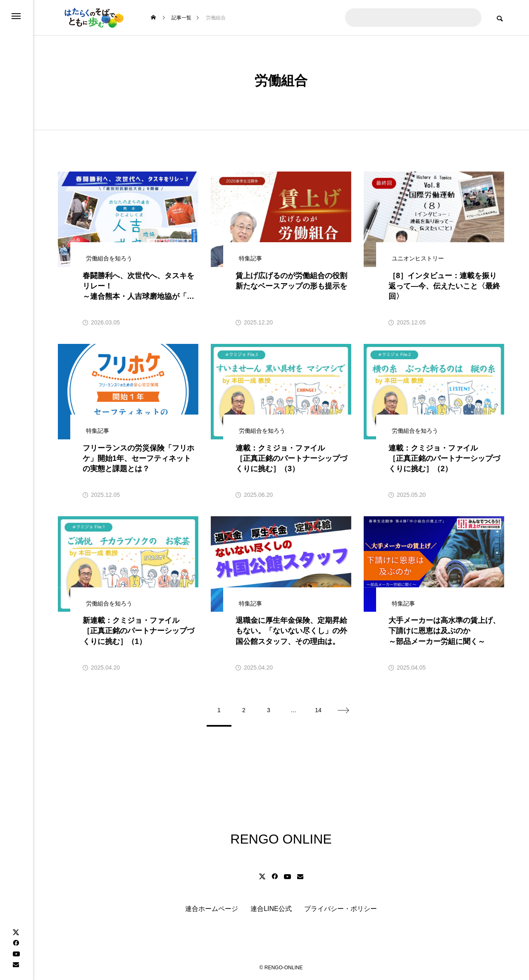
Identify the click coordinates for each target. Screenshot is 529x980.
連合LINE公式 (271, 909)
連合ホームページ (212, 909)
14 (318, 710)
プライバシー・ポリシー (341, 909)
